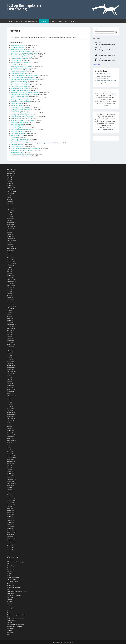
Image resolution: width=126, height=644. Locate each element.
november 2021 (11, 238)
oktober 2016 (11, 326)
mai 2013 (10, 403)
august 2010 (10, 464)
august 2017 (10, 309)
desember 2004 (11, 532)
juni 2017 (10, 313)
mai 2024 (10, 197)
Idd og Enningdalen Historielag (24, 7)
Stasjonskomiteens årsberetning (16, 625)
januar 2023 (10, 221)
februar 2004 (11, 536)
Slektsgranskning (12, 621)
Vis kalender (96, 64)
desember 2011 (11, 434)
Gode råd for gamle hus (18, 118)
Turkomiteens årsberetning (14, 627)
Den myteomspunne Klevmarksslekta (22, 77)
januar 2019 (10, 277)
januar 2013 (10, 411)
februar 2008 (11, 511)
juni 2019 (10, 270)
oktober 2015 (11, 348)
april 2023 (10, 215)
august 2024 (10, 193)
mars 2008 (10, 509)
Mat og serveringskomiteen (15, 595)
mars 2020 (10, 256)
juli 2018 (9, 289)
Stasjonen (10, 623)
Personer (10, 603)
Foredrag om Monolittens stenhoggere (22, 57)
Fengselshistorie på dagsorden (20, 139)
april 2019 (10, 274)
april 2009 (10, 491)
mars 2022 (10, 234)
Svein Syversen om (19, 81)
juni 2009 (10, 487)
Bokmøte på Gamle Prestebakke (20, 85)
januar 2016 (10, 342)
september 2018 (12, 285)
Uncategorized (11, 629)
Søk (96, 30)
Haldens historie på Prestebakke (21, 109)
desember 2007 (11, 513)
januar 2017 (10, 323)
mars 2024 (10, 201)
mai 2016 (10, 334)
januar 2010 (10, 475)
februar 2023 (11, 219)
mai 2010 (10, 468)
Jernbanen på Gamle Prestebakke (21, 102)
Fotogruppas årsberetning (14, 578)
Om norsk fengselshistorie (19, 141)
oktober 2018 (11, 283)
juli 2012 (9, 422)
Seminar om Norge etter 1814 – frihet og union (25, 92)
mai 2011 (10, 446)
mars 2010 (10, 471)
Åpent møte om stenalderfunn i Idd (22, 83)
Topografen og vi (16, 104)
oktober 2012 (11, 417)
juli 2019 (9, 268)
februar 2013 (11, 409)
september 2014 (12, 372)
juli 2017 (9, 311)
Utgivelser (53, 21)
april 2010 (10, 469)
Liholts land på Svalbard (18, 126)
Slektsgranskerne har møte (107, 45)
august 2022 (10, 228)
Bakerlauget (10, 570)
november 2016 (11, 324)
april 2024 (10, 199)
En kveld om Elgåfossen (18, 47)
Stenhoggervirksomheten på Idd (21, 100)
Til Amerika (14, 137)
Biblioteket (10, 572)
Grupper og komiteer (31, 21)
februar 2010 (11, 473)
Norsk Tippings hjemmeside (106, 101)
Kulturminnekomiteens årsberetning (17, 591)
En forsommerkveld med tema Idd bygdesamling (26, 148)
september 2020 (12, 248)
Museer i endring (16, 61)
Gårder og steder (12, 580)
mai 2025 (10, 180)
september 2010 (12, 462)
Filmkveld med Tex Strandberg (20, 62)
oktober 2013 (11, 393)
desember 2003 (11, 538)
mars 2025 (10, 183)
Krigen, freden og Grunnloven (20, 96)
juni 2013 (10, 401)
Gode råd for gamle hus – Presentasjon (23, 117)
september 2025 (12, 174)
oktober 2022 (11, 225)
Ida (66, 21)
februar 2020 (11, 258)
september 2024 (12, 191)
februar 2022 (11, 236)
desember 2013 (11, 389)
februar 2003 (11, 540)
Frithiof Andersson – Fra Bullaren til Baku (23, 98)
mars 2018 (10, 297)
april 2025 (10, 181)
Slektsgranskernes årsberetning (16, 619)
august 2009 (10, 485)
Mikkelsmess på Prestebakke (19, 156)
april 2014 (10, 381)
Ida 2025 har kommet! (103, 74)
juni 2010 (10, 466)
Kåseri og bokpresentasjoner (20, 90)
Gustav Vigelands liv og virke (19, 59)
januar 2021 (10, 246)
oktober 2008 (11, 503)
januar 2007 (10, 518)
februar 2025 (11, 185)
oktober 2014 (11, 370)
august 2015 (10, 352)
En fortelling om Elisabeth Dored (21, 51)
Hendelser (10, 583)
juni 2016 (10, 332)
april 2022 (10, 232)
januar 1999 (10, 550)
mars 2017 (10, 319)
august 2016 (10, 330)
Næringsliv (10, 597)
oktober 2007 (11, 515)
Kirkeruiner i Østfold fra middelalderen (23, 120)
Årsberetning (11, 566)
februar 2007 (11, 516)
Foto (61, 21)
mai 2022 (10, 230)
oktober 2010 (11, 460)
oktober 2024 (11, 189)
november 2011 (11, 436)
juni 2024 (10, 195)
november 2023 (11, 207)
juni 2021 (10, 242)
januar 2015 (10, 364)
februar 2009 (11, 495)
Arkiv (9, 564)
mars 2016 (10, 338)
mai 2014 (10, 379)
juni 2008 (10, 507)
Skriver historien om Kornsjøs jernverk (22, 130)
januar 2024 (10, 205)
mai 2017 (10, 315)
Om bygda (73, 21)
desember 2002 (11, 542)
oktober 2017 (11, 305)
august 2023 (10, 211)
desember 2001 (11, 544)
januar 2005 (10, 530)
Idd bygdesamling (16, 152)
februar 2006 (11, 522)
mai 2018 (10, 293)
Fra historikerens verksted (19, 72)
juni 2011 (10, 444)
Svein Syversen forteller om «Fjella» (22, 66)
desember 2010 (11, 456)
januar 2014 (10, 387)
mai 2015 (10, 356)
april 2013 (10, 405)
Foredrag (10, 574)
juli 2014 (9, 375)
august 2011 (10, 442)
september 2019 (12, 264)
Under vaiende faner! (17, 124)
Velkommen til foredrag (18, 46)
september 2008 (12, 505)
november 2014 (11, 368)
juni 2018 (10, 291)
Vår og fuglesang (16, 111)
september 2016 (12, 328)
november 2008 (11, 501)
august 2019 (10, 266)
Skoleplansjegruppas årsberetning (16, 615)
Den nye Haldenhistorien (18, 133)
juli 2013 (9, 399)
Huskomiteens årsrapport (14, 587)
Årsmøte (10, 568)
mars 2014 (10, 383)
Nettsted (10, 599)
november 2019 (11, 262)
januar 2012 (10, 432)
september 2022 (12, 227)
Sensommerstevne (12, 613)
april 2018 (10, 295)
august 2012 (10, 420)
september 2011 (12, 440)
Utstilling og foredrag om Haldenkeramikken (24, 75)
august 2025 (10, 176)
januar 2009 (10, 497)
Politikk (9, 605)
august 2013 (10, 397)
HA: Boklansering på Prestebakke (21, 154)
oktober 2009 (11, 481)
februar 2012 (11, 430)
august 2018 (10, 287)
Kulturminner (11, 593)
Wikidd (9, 634)
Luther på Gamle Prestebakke (20, 68)
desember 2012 (11, 413)
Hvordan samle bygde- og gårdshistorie (23, 113)
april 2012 (10, 426)
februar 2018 (11, 299)
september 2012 (12, 419)
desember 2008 (11, 499)
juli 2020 (9, 252)
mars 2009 (10, 493)
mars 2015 (10, 360)
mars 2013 (10, 407)
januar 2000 (10, 548)
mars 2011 (10, 450)
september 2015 (12, 350)
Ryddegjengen (11, 607)
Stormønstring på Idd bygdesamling (22, 150)
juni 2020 (10, 254)
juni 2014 (10, 377)
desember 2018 (11, 279)
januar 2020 (10, 260)
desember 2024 (11, 187)
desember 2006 (11, 520)
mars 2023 (10, 217)
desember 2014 (11, 366)
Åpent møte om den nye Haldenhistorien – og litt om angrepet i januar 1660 (34, 143)
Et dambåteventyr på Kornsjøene (21, 107)
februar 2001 (11, 546)
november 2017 (11, 303)
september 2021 (12, 240)
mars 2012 (10, 428)
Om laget (19, 21)
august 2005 (10, 526)
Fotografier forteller (17, 145)
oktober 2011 (11, 438)
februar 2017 (11, 321)
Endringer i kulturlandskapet (20, 89)
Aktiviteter (44, 21)
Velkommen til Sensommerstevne (107, 81)
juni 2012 (10, 424)
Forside (11, 21)
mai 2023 (10, 213)
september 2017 (12, 307)
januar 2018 (10, 301)
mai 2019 (10, 272)
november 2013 (11, 391)
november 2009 (11, 479)
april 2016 (10, 336)
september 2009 (12, 483)
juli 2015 (9, 354)
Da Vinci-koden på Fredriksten (20, 122)
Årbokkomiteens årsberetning (15, 562)
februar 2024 (11, 203)
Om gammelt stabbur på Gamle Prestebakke (24, 79)
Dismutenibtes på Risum (18, 74)
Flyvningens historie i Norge (19, 115)
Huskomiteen (11, 585)
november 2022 (11, 223)
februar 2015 (11, 362)
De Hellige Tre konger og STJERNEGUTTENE (24, 53)
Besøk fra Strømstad (17, 70)
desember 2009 (11, 477)
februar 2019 (11, 276)
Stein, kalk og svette (17, 147)
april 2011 (10, 448)
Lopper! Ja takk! (101, 83)
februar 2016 (11, 340)
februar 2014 (11, 385)
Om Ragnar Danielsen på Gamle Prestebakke (24, 94)
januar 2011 (10, 454)
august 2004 (10, 534)
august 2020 (10, 250)
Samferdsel (10, 609)
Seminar (9, 611)
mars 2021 (10, 244)
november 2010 (11, 458)
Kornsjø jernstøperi (17, 132)
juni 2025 (10, 178)
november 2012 (11, 415)
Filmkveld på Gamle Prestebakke (21, 87)
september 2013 (12, 395)
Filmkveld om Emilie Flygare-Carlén (21, 55)
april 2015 (10, 358)
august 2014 (10, 373)
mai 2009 (10, 489)
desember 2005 (11, 524)
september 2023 (12, 209)
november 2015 (11, 346)
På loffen (14, 64)
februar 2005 (11, 528)
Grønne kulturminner (17, 105)
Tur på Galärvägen (102, 78)
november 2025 (11, 172)
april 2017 (10, 317)
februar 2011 (11, 452)
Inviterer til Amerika (17, 135)
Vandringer (10, 632)
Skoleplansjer (11, 617)
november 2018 (11, 281)
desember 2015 (11, 344)
